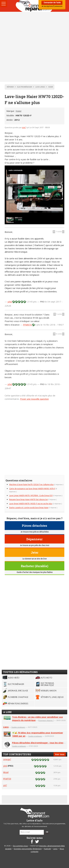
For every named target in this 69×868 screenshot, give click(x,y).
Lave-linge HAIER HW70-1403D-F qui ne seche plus (31, 504)
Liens (6, 727)
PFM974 (28, 325)
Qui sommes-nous (20, 846)
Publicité (47, 849)
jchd (10, 302)
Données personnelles (23, 849)
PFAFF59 (7, 779)
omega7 (7, 759)
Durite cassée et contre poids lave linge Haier (29, 508)
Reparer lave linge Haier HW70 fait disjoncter (29, 500)
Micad (6, 772)
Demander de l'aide (52, 3)
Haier (19, 111)
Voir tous (60, 754)
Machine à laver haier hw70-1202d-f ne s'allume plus (31, 485)
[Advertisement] (34, 47)
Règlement (37, 849)
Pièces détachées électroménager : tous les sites (38, 743)
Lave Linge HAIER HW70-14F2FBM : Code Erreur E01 (31, 496)
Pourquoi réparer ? (46, 720)
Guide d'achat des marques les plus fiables (35, 572)
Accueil (35, 6)
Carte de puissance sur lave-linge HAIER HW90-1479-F (32, 489)
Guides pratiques (18, 727)
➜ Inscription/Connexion (52, 6)
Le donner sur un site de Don (35, 559)
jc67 (5, 785)
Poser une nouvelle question (34, 399)
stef (24, 128)
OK (47, 832)
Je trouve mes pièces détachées (35, 532)
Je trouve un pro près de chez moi (35, 545)
